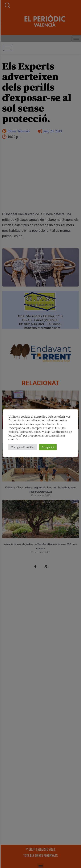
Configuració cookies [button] (23, 447)
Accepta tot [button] (48, 447)
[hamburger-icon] (8, 48)
